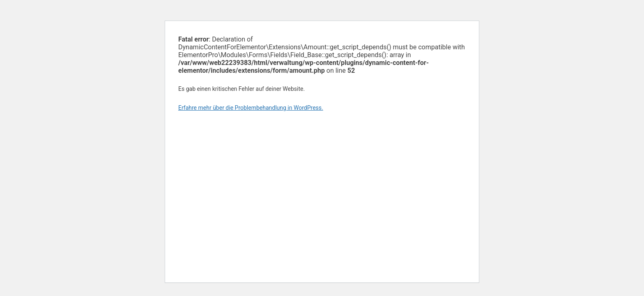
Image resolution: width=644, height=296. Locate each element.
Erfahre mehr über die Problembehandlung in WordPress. (251, 108)
